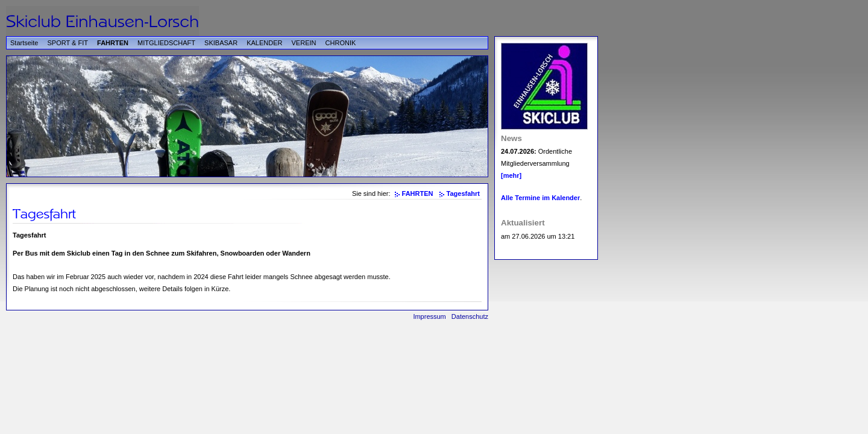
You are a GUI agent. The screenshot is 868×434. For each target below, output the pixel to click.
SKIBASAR (221, 43)
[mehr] (511, 175)
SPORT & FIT (68, 43)
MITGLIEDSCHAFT (166, 43)
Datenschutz (470, 316)
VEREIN (304, 43)
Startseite (24, 43)
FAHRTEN (113, 43)
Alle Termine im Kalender (540, 198)
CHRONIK (341, 43)
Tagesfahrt (463, 193)
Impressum (429, 316)
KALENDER (264, 43)
